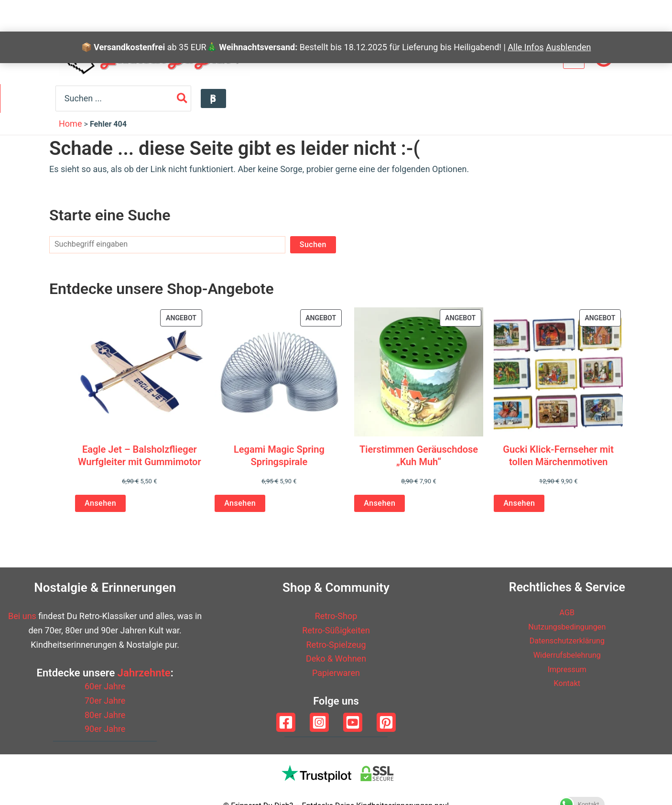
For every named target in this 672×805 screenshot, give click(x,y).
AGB (567, 612)
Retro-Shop (336, 616)
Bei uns (22, 616)
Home (70, 124)
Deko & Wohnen (336, 658)
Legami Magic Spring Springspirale (279, 455)
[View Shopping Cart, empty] (574, 58)
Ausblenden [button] (568, 16)
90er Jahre (105, 729)
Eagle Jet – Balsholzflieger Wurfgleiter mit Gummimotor (140, 455)
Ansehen (100, 503)
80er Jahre (105, 715)
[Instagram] (319, 722)
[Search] (570, 98)
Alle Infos (526, 16)
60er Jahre (105, 686)
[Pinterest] (386, 722)
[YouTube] (353, 722)
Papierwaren (336, 673)
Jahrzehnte (144, 673)
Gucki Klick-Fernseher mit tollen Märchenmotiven (558, 455)
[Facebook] (286, 722)
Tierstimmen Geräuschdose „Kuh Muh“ (419, 455)
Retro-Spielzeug (336, 645)
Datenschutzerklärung (567, 640)
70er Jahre (105, 701)
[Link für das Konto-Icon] (604, 58)
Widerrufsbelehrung (567, 655)
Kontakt (567, 683)
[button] (601, 98)
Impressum (567, 669)
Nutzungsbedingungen (567, 626)
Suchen (313, 244)
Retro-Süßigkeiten (336, 630)
